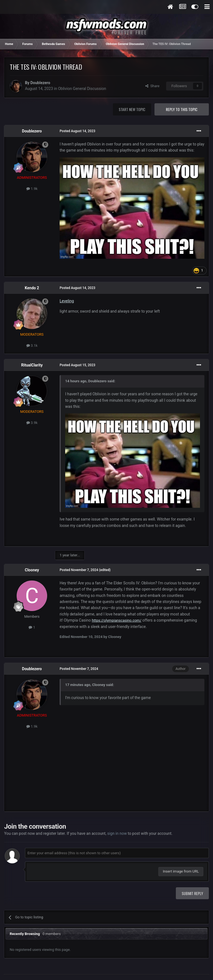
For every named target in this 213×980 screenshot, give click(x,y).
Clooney (32, 570)
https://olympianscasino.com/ (117, 620)
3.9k (32, 423)
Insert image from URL (181, 871)
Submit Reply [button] (192, 893)
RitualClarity (32, 365)
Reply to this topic (182, 109)
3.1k (32, 345)
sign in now (117, 833)
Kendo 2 (32, 288)
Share (152, 86)
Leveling (67, 301)
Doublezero (40, 83)
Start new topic (132, 109)
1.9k (32, 189)
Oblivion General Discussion (82, 89)
